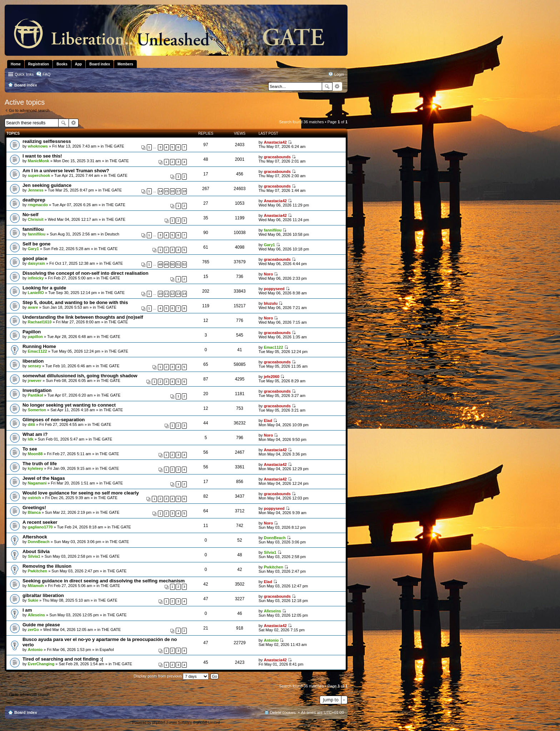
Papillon (32, 332)
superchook (39, 175)
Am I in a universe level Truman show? (66, 171)
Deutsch (112, 234)
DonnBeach (39, 542)
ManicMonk (39, 161)
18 (184, 191)
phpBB (157, 723)
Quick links (24, 74)
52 (184, 264)
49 (166, 264)
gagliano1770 (40, 527)
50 (172, 264)
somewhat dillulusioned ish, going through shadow (80, 376)
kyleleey (36, 468)
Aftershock (35, 537)
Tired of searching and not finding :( (63, 659)
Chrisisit (36, 219)
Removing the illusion (47, 566)
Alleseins (36, 615)
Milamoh (36, 586)
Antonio (35, 650)
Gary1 (33, 249)
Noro (269, 274)
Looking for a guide (44, 288)
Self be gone (36, 244)
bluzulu (271, 303)
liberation (33, 361)
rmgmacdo (38, 205)
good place (35, 258)
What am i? (35, 434)
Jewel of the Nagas (44, 478)
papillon (35, 337)
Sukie (33, 600)
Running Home (39, 346)
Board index (26, 712)
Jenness (36, 190)
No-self (31, 215)
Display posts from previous (171, 676)
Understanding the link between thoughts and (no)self (83, 317)
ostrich (34, 498)
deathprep (34, 200)
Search (327, 86)
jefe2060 (272, 377)
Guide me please (41, 625)
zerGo (33, 630)
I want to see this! (42, 156)
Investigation (37, 390)
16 (172, 191)
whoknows (38, 146)
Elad (268, 421)
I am (27, 610)
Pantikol (36, 395)
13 (178, 294)
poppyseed (274, 289)
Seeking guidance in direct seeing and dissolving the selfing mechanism (104, 581)
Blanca (34, 512)
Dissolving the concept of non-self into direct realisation (85, 273)
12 (172, 294)
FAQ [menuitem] (46, 74)
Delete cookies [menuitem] (283, 712)
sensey (34, 366)
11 (166, 294)
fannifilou (33, 229)
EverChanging (41, 664)
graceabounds (277, 157)
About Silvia (36, 551)
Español (107, 650)
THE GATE (115, 146)
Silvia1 (34, 556)
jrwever (35, 381)
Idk (31, 439)
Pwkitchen (37, 571)
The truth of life (40, 464)
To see (30, 449)
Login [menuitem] (339, 74)
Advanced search (337, 86)
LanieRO (36, 293)
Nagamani (37, 483)
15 (166, 191)
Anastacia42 (275, 142)
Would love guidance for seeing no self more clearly (81, 493)
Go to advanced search (29, 110)
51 (178, 264)
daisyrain (36, 263)
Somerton (37, 410)
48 (160, 264)
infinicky (36, 278)
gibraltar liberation (43, 595)
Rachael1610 (40, 322)
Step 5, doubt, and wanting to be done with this (75, 302)
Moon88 (35, 454)
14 (160, 191)
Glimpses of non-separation (54, 420)
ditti (31, 424)
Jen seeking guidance (47, 185)
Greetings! (34, 508)
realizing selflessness (47, 141)
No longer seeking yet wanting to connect (69, 405)
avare (33, 307)
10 (160, 294)
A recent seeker (40, 522)
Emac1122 (37, 351)
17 (178, 191)
